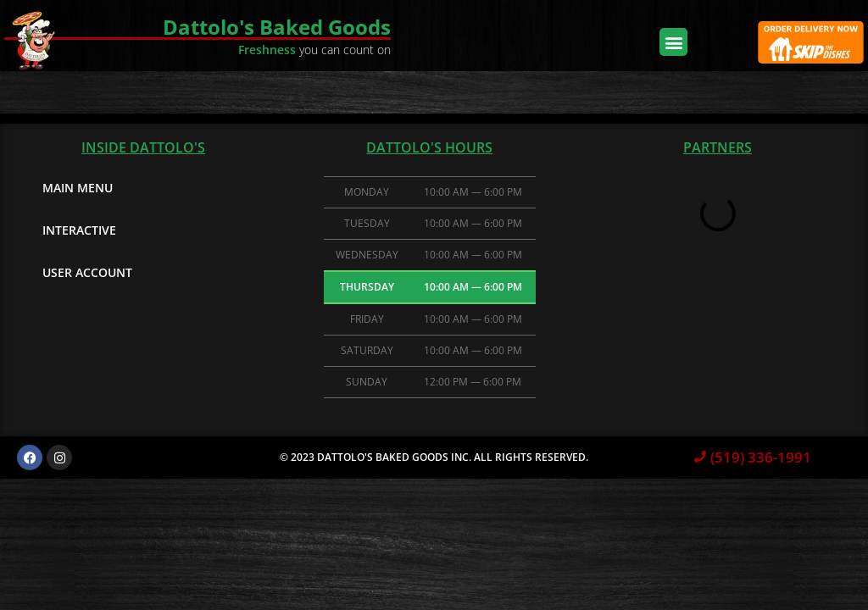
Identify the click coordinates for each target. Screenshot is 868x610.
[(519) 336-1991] (700, 457)
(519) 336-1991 (761, 457)
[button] (673, 42)
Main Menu (78, 188)
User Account (87, 272)
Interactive (79, 230)
